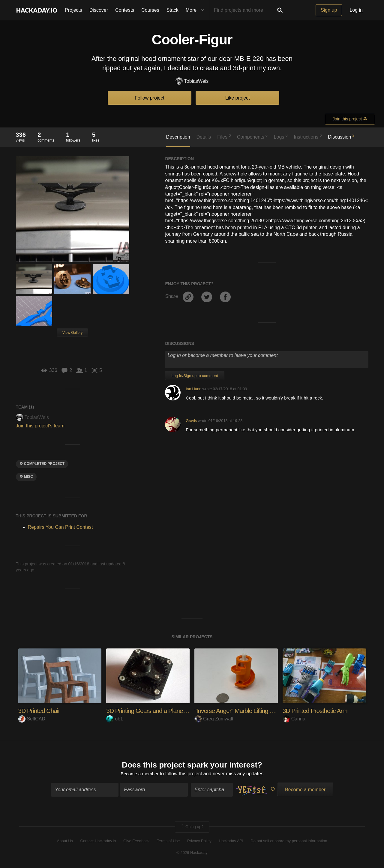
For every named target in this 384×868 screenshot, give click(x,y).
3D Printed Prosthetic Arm (317, 711)
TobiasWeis (192, 81)
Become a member (140, 774)
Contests (125, 10)
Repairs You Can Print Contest (60, 527)
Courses (150, 10)
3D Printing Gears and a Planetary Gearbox (164, 711)
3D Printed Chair (40, 711)
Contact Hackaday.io (98, 842)
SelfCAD (32, 719)
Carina (294, 719)
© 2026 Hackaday (192, 853)
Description (178, 137)
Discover (99, 10)
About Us (65, 842)
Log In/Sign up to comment (195, 376)
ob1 (115, 719)
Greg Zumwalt (214, 719)
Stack (172, 10)
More (196, 10)
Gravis (191, 421)
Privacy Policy (199, 842)
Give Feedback (136, 842)
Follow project (150, 98)
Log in (356, 10)
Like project (238, 98)
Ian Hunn (193, 389)
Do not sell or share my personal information (289, 842)
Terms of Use (168, 842)
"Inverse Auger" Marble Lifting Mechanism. (250, 711)
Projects (73, 10)
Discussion (341, 136)
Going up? (192, 828)
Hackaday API (231, 842)
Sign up (329, 10)
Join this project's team (40, 426)
